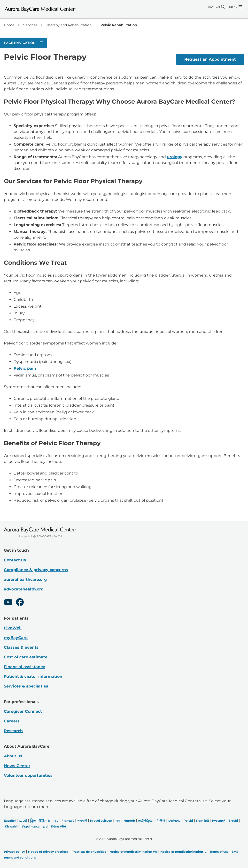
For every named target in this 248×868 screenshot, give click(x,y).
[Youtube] (8, 603)
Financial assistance (24, 667)
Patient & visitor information (33, 676)
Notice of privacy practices (48, 852)
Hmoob (129, 821)
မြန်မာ (33, 821)
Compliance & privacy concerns (36, 570)
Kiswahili (12, 826)
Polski (188, 821)
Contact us (15, 560)
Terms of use (219, 852)
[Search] (216, 7)
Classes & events (21, 647)
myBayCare (16, 638)
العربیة (23, 821)
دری (56, 821)
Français (68, 821)
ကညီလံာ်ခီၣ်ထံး (146, 821)
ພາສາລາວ (174, 821)
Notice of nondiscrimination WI (133, 852)
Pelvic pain (25, 368)
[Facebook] (20, 603)
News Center (17, 766)
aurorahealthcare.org (25, 579)
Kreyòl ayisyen (101, 821)
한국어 (161, 821)
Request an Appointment (210, 59)
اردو (45, 826)
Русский (219, 821)
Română (202, 821)
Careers (12, 721)
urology (175, 157)
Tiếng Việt (58, 826)
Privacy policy (14, 852)
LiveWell (13, 628)
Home (9, 25)
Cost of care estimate (26, 657)
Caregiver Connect (23, 711)
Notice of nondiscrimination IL (183, 852)
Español (10, 821)
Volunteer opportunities (28, 775)
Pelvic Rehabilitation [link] (119, 25)
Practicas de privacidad (89, 852)
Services (30, 25)
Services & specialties (26, 686)
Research (13, 731)
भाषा (118, 821)
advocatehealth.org (24, 589)
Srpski (233, 821)
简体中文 (45, 821)
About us (13, 756)
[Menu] (236, 7)
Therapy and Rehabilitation (69, 25)
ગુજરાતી (82, 821)
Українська (31, 826)
